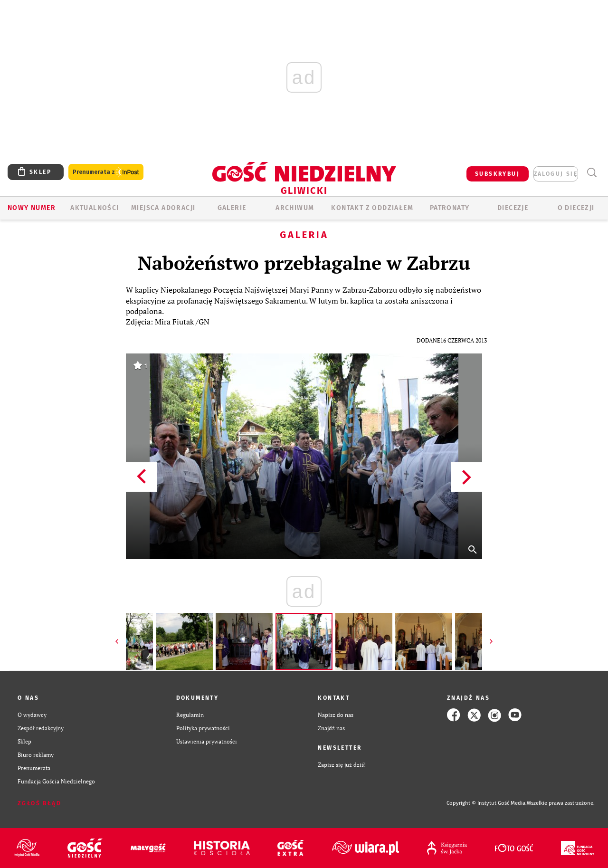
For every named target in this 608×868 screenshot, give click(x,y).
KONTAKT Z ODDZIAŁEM (372, 208)
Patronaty (450, 208)
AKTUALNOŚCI (95, 208)
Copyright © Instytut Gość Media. (487, 803)
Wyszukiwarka (592, 173)
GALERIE (232, 208)
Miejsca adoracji (163, 208)
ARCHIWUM (295, 208)
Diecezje (513, 208)
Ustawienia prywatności (207, 741)
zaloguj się (556, 174)
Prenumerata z (106, 172)
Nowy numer (32, 208)
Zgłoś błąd (39, 803)
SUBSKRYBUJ (497, 174)
